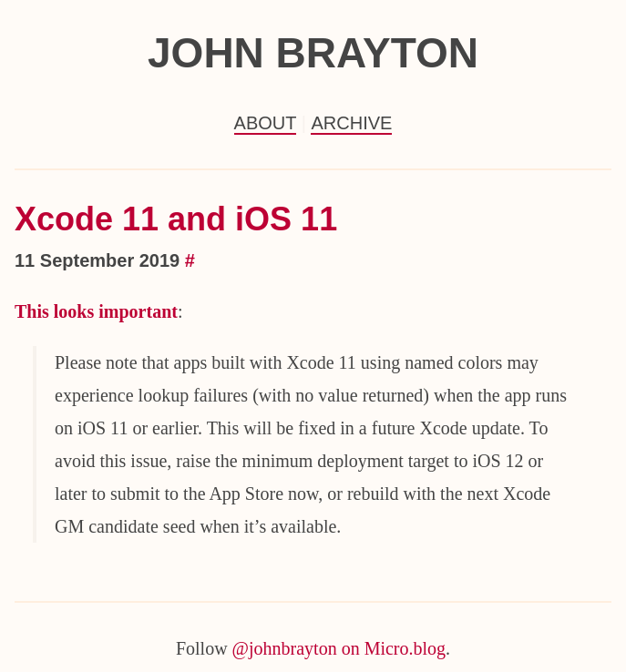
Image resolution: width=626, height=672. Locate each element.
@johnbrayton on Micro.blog (339, 648)
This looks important (96, 311)
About (266, 123)
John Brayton (313, 53)
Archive (351, 123)
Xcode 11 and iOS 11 (176, 219)
